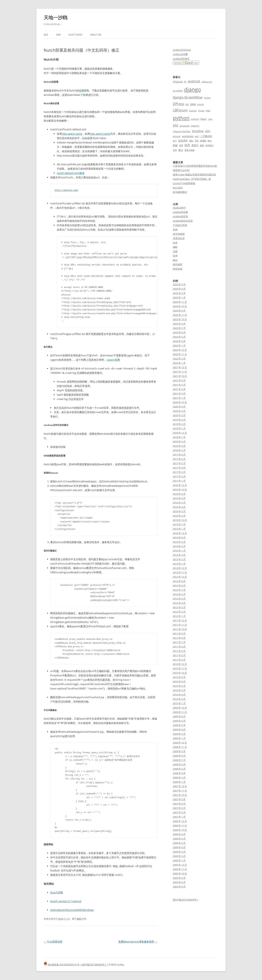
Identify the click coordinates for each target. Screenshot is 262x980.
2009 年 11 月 (180, 712)
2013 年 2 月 (179, 559)
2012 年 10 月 (180, 577)
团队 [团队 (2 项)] (191, 141)
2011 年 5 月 (179, 651)
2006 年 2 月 (179, 856)
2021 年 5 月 (179, 385)
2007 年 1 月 (179, 817)
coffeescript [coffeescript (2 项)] (207, 82)
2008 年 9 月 (179, 751)
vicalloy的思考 (180, 216)
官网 (82, 90)
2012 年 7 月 (179, 590)
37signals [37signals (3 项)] (178, 82)
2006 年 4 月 (179, 847)
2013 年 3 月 (179, 555)
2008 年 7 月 (179, 760)
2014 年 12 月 (180, 533)
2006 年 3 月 (179, 852)
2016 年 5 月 (179, 503)
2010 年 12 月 (180, 664)
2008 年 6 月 (179, 764)
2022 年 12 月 (180, 350)
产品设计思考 (180, 225)
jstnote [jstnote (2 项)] (201, 104)
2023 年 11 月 (180, 315)
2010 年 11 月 (180, 668)
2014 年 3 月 (179, 546)
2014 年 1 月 (179, 551)
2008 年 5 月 (179, 769)
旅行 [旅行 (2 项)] (210, 141)
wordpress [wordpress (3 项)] (188, 136)
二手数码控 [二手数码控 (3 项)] (206, 136)
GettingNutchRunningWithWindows (72, 910)
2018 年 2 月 (179, 450)
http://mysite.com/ (67, 190)
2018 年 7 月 (179, 437)
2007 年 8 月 (179, 804)
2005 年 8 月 (179, 882)
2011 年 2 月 (179, 660)
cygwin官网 (113, 360)
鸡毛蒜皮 (178, 269)
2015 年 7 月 (179, 524)
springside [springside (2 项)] (184, 126)
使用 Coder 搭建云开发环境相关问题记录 (194, 175)
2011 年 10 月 (180, 629)
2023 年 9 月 (179, 324)
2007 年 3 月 (179, 808)
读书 (175, 256)
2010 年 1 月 (179, 703)
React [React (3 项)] (204, 119)
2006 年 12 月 (180, 821)
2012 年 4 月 (179, 603)
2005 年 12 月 (180, 865)
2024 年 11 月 (180, 302)
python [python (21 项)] (181, 118)
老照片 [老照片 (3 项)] (195, 145)
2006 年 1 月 (179, 860)
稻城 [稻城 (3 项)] (175, 145)
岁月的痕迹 (179, 234)
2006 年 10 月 (180, 830)
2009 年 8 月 (179, 716)
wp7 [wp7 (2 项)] (197, 136)
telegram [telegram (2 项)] (195, 126)
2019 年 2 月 (179, 424)
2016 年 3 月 (179, 511)
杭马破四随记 (180, 192)
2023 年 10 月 (180, 319)
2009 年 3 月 (179, 734)
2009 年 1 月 (179, 738)
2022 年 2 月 (179, 359)
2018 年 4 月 (179, 446)
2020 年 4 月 (179, 407)
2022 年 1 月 (179, 363)
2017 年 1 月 (179, 481)
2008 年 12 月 (180, 743)
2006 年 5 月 (179, 843)
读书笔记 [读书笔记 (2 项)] (209, 145)
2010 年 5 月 (179, 690)
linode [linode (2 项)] (201, 111)
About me (96, 35)
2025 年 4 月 (179, 289)
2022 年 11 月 (180, 354)
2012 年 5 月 (179, 599)
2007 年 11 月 (180, 791)
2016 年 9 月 (179, 494)
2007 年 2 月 (179, 812)
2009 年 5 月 (179, 725)
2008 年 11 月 (180, 747)
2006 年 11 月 (180, 825)
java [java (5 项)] (193, 104)
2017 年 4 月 (179, 468)
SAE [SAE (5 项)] (175, 125)
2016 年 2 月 (179, 516)
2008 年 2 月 (179, 777)
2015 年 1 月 (179, 529)
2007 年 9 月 (179, 799)
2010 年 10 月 (180, 673)
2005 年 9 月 (179, 878)
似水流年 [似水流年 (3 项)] (183, 141)
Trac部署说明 (53, 942)
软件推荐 (178, 264)
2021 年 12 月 (180, 367)
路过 (175, 260)
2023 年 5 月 (179, 337)
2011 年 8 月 (179, 638)
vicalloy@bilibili (181, 59)
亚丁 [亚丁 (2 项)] (175, 141)
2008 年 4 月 (179, 773)
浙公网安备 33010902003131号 (62, 965)
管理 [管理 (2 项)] (181, 145)
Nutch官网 (56, 892)
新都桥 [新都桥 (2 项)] (203, 141)
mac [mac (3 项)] (208, 111)
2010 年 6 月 (179, 686)
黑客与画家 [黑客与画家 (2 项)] (189, 150)
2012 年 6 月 (179, 594)
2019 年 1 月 (179, 428)
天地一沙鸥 (55, 17)
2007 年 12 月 (180, 786)
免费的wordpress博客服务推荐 (138, 942)
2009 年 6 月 (179, 721)
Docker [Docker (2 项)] (207, 98)
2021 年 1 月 (179, 398)
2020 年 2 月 (179, 415)
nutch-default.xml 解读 (71, 173)
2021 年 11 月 (180, 372)
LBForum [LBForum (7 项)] (180, 110)
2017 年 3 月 (179, 472)
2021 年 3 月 (179, 393)
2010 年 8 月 (179, 681)
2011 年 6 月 (179, 647)
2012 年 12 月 (180, 568)
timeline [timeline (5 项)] (198, 131)
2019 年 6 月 (179, 420)
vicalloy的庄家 (180, 212)
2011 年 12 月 (180, 620)
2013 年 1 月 (179, 564)
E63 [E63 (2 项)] (187, 104)
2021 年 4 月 (179, 389)
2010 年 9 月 (179, 677)
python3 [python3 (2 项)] (195, 119)
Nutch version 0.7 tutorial (66, 901)
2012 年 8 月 (179, 585)
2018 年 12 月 (180, 433)
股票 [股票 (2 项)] (202, 145)
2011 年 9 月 (179, 633)
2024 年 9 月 (179, 311)
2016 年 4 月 (179, 507)
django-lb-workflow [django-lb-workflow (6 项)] (188, 97)
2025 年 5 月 (179, 284)
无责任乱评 (179, 238)
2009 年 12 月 (180, 708)
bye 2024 (178, 188)
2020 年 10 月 (180, 402)
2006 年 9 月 (179, 834)
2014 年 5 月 (179, 542)
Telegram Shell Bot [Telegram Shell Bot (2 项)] (182, 131)
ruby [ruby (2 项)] (210, 119)
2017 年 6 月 (179, 459)
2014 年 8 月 (179, 537)
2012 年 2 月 (179, 612)
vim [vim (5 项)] (208, 131)
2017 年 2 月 (179, 476)
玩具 (175, 243)
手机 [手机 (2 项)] (197, 141)
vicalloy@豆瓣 (180, 54)
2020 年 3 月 (179, 411)
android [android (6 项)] (194, 81)
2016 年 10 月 (180, 489)
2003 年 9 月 (179, 887)
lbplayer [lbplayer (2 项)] (193, 111)
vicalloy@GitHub (182, 50)
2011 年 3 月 (179, 655)
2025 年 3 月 (179, 293)
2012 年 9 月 (179, 581)
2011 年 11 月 (180, 625)
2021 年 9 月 (179, 380)
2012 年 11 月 (180, 572)
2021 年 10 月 (180, 376)
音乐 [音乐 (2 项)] (175, 150)
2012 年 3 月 (179, 607)
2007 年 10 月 (180, 795)
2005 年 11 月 (180, 869)
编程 (79, 919)
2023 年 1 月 (179, 345)
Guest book (75, 35)
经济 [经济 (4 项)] (187, 145)
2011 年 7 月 (179, 642)
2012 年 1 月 (179, 616)
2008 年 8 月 (179, 756)
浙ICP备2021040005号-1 (186, 900)
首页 (46, 35)
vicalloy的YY (179, 208)
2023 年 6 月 (179, 332)
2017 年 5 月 (179, 463)
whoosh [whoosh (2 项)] (177, 136)
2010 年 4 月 (179, 695)
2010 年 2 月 (179, 699)
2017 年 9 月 (179, 455)
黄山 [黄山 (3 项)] (181, 150)
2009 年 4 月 (179, 729)
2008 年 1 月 (179, 782)
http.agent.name (72, 134)
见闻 (175, 251)
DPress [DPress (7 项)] (178, 104)
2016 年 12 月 (180, 485)
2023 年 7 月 (179, 328)
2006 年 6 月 (179, 839)
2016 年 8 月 (179, 498)
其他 (175, 229)
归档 (58, 35)
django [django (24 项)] (192, 89)
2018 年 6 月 (179, 441)
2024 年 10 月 (180, 306)
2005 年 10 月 (180, 873)
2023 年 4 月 (179, 341)
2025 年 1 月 (179, 297)
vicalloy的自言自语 (183, 221)
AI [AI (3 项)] (185, 82)
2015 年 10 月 (180, 520)
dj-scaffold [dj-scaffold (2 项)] (178, 91)
